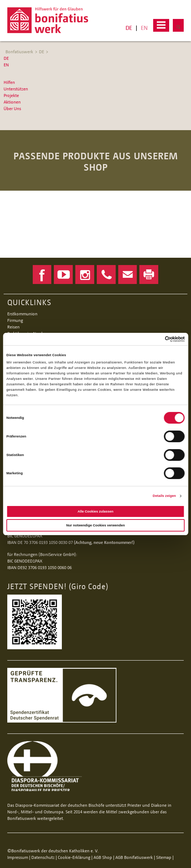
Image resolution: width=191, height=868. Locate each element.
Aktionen (12, 102)
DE (129, 28)
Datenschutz (43, 857)
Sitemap (164, 857)
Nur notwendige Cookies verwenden (95, 525)
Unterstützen (16, 89)
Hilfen (9, 82)
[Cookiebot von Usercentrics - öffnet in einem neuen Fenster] (153, 339)
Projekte (11, 95)
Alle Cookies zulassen (95, 511)
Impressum (18, 857)
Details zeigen (164, 496)
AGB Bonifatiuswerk (134, 857)
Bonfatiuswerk (19, 52)
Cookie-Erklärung (74, 857)
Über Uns (12, 108)
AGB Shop (103, 857)
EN (144, 28)
